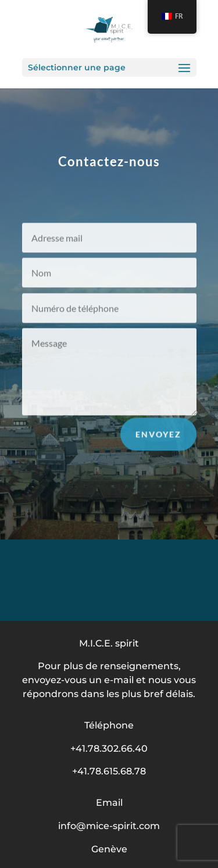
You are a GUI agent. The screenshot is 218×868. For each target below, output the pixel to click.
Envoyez (158, 436)
